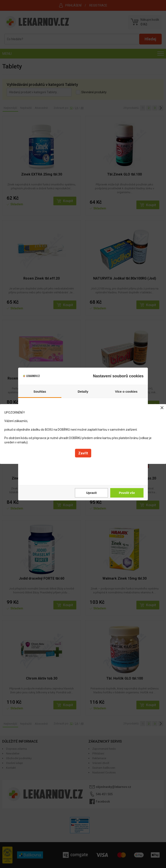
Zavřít (83, 453)
